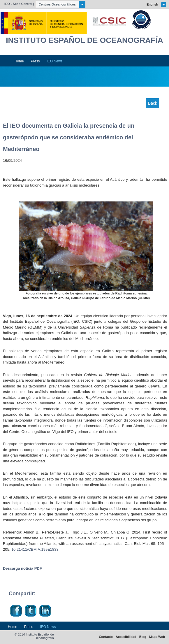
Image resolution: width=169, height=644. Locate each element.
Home (19, 61)
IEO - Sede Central (18, 4)
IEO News (54, 61)
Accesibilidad (126, 637)
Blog (143, 637)
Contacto (106, 637)
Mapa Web (157, 637)
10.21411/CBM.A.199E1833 (35, 549)
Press (35, 61)
